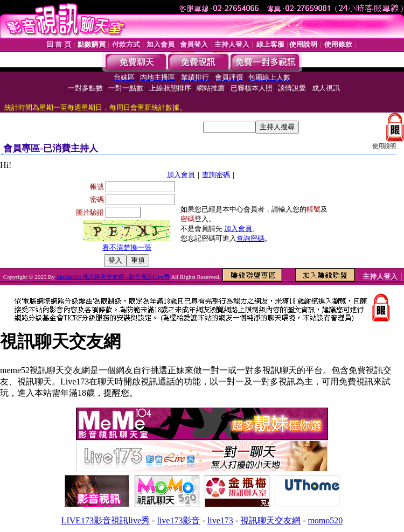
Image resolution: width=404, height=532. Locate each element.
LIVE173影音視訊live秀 (106, 520)
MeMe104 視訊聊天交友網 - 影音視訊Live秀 (113, 277)
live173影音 (178, 520)
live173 (220, 520)
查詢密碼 (216, 175)
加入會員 (181, 175)
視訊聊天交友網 (270, 520)
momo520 (325, 520)
